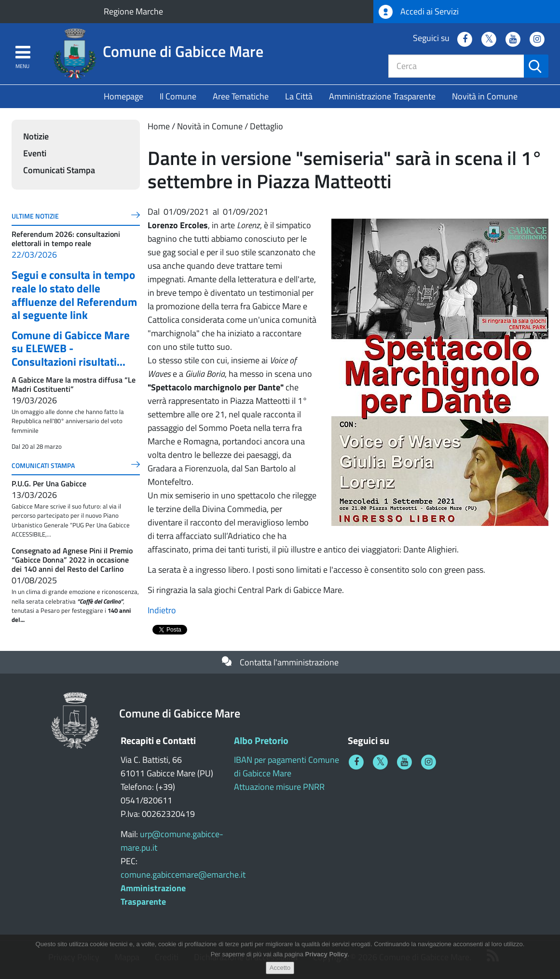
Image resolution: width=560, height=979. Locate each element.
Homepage (123, 96)
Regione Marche (133, 11)
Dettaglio (266, 126)
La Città (299, 96)
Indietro (162, 610)
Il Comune (178, 96)
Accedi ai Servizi (419, 12)
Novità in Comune (485, 96)
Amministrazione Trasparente (382, 96)
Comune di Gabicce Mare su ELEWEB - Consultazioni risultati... (71, 348)
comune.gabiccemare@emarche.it (183, 875)
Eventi (35, 153)
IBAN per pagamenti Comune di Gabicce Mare (287, 766)
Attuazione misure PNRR (279, 787)
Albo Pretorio (261, 740)
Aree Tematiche (241, 96)
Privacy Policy (327, 955)
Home (159, 126)
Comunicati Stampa (59, 170)
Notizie (36, 136)
